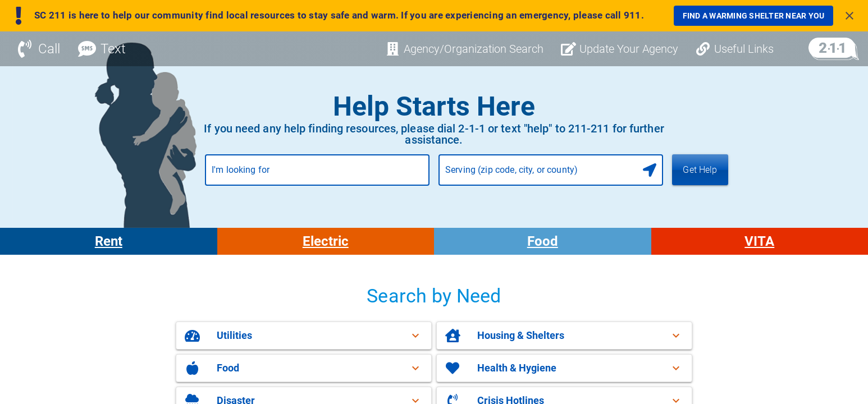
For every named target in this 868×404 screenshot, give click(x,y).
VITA (759, 246)
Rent (109, 246)
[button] (304, 340)
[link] (754, 16)
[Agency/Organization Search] (465, 53)
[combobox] (317, 179)
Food (543, 246)
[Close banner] (849, 16)
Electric (326, 246)
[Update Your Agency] (620, 53)
